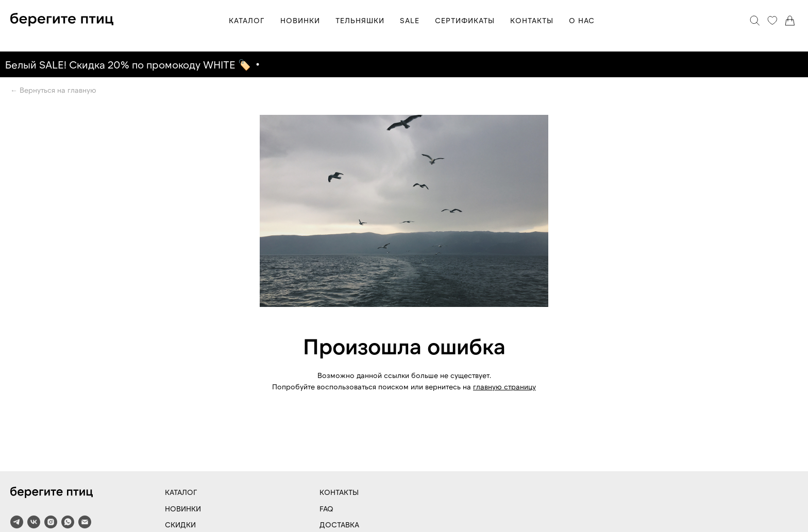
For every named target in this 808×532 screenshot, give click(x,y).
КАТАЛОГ (247, 20)
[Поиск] (755, 21)
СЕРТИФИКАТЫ (465, 20)
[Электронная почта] (85, 522)
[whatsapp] (68, 522)
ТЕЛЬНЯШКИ (360, 20)
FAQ (326, 509)
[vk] (34, 522)
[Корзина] (790, 21)
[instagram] (51, 522)
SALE (410, 20)
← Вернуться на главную (53, 90)
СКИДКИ (180, 525)
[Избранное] (772, 21)
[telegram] (17, 522)
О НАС (582, 20)
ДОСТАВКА (339, 525)
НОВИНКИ (300, 20)
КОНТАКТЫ (532, 20)
